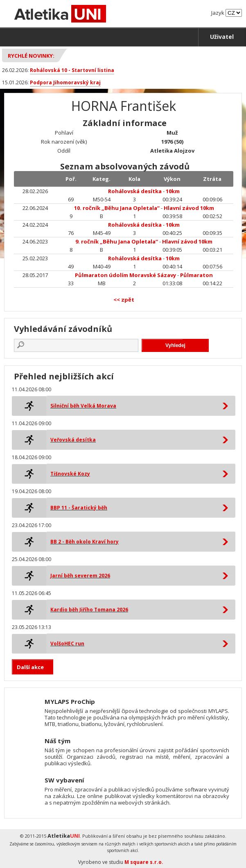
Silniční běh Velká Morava (83, 406)
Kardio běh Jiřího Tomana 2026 (89, 610)
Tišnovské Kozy (70, 474)
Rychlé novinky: (31, 56)
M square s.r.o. (144, 862)
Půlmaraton (196, 275)
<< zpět (124, 300)
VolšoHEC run (67, 644)
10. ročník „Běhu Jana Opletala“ (117, 208)
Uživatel (222, 37)
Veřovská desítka (73, 440)
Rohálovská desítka (135, 191)
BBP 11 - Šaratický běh (79, 508)
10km (173, 191)
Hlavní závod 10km (189, 208)
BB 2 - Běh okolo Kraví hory (85, 542)
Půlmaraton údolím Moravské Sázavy (125, 275)
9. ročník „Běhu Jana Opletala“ (117, 241)
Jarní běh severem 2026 (80, 576)
